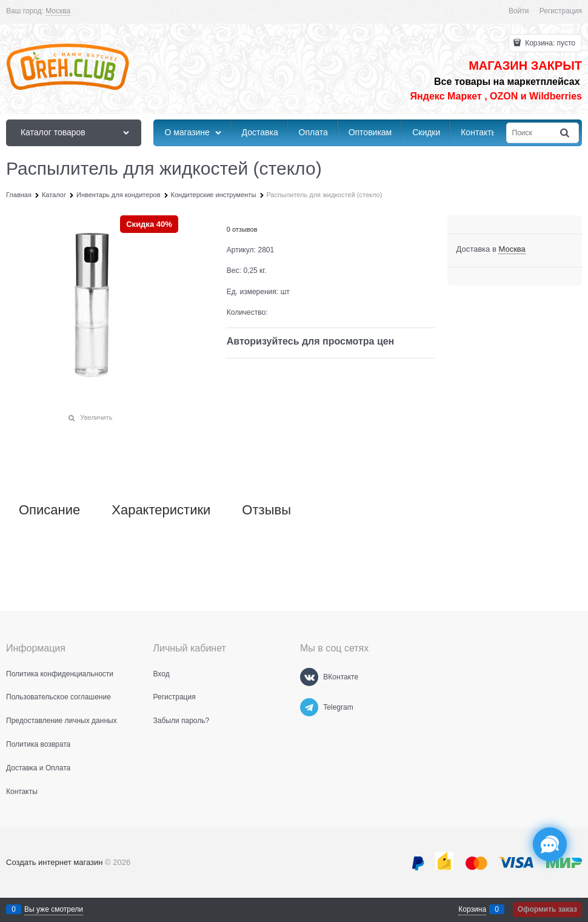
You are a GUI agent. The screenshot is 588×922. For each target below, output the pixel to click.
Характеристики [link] (161, 510)
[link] (58, 11)
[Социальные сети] (550, 844)
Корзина (472, 909)
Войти (519, 11)
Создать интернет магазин (54, 862)
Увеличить (96, 417)
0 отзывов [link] (242, 229)
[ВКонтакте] (309, 677)
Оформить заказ (547, 909)
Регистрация (561, 11)
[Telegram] (309, 707)
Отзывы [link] (266, 510)
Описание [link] (49, 510)
